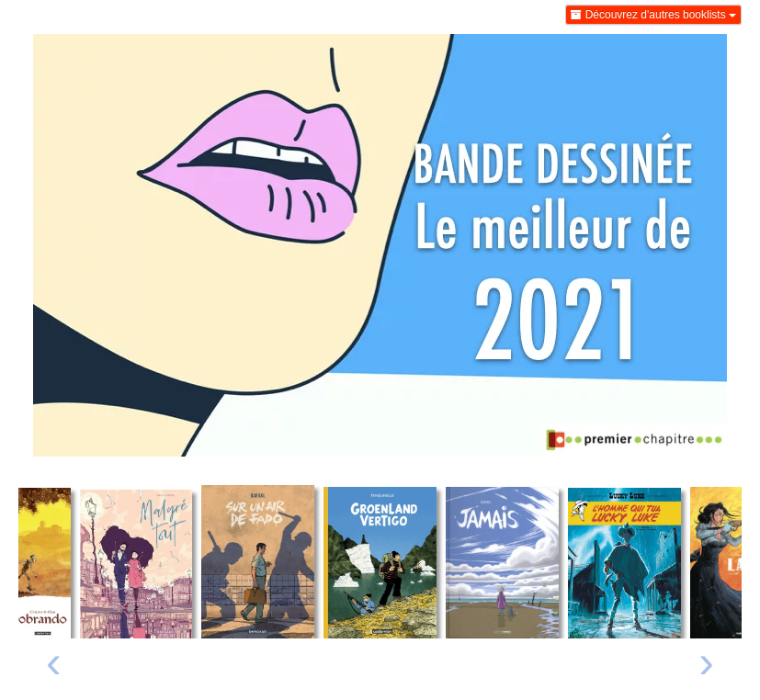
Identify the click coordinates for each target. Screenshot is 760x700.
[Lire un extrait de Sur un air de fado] (258, 561)
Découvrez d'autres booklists (653, 15)
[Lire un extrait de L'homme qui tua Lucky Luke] (624, 563)
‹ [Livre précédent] (54, 661)
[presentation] (54, 666)
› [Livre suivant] (706, 661)
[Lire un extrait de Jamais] (502, 562)
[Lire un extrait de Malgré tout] (136, 564)
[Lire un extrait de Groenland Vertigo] (380, 563)
